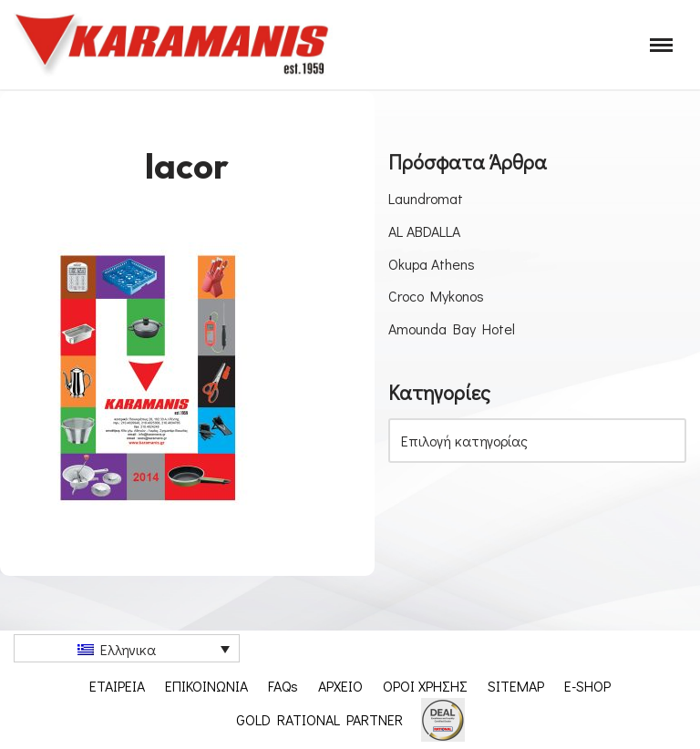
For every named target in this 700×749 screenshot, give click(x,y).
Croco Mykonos (436, 296)
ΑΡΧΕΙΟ (340, 686)
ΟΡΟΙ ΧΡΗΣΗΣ (425, 686)
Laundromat (426, 198)
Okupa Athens (432, 264)
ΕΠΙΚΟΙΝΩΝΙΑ (206, 686)
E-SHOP (587, 686)
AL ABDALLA (424, 231)
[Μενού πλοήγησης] (661, 45)
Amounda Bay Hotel (452, 328)
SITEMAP (516, 686)
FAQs (283, 686)
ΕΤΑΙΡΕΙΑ (117, 686)
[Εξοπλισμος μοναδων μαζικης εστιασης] (173, 45)
